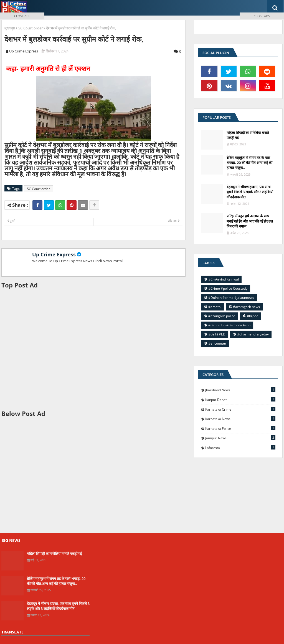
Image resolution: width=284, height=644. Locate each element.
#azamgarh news (246, 307)
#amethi (215, 307)
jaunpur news (240, 438)
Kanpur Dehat (240, 400)
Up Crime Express (54, 254)
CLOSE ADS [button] (22, 16)
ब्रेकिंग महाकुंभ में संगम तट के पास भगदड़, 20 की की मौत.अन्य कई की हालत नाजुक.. (56, 581)
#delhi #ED (217, 334)
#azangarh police (222, 316)
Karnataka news (240, 419)
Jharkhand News (240, 390)
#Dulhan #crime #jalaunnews (231, 298)
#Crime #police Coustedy (228, 288)
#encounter (217, 343)
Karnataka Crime (240, 409)
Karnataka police (240, 428)
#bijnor (252, 316)
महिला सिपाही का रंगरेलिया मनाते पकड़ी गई (54, 554)
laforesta (240, 448)
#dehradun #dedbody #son (229, 325)
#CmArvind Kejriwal (224, 279)
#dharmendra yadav (253, 334)
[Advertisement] (93, 349)
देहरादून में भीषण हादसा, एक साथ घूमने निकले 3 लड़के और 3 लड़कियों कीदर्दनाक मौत (58, 606)
